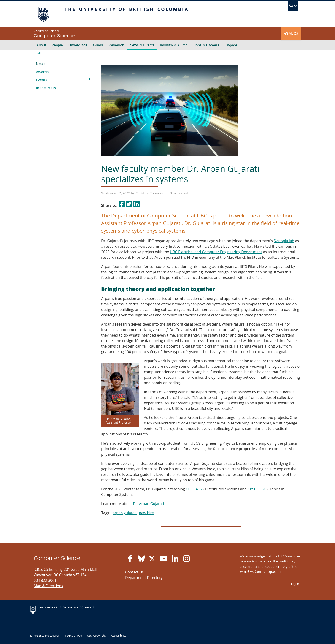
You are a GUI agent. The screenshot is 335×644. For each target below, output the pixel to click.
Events (42, 80)
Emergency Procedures (45, 636)
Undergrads (78, 45)
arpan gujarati (125, 513)
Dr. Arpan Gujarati (148, 504)
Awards (42, 72)
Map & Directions (48, 586)
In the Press (46, 88)
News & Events (142, 45)
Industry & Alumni (174, 45)
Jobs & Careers (206, 45)
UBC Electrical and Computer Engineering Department (216, 252)
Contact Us (134, 572)
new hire (146, 513)
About (41, 45)
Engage (231, 45)
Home (37, 53)
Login (295, 584)
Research (116, 45)
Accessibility (119, 636)
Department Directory (144, 578)
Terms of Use (73, 636)
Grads (98, 45)
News (41, 64)
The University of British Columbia (43, 14)
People (57, 45)
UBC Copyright (96, 636)
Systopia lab (284, 241)
